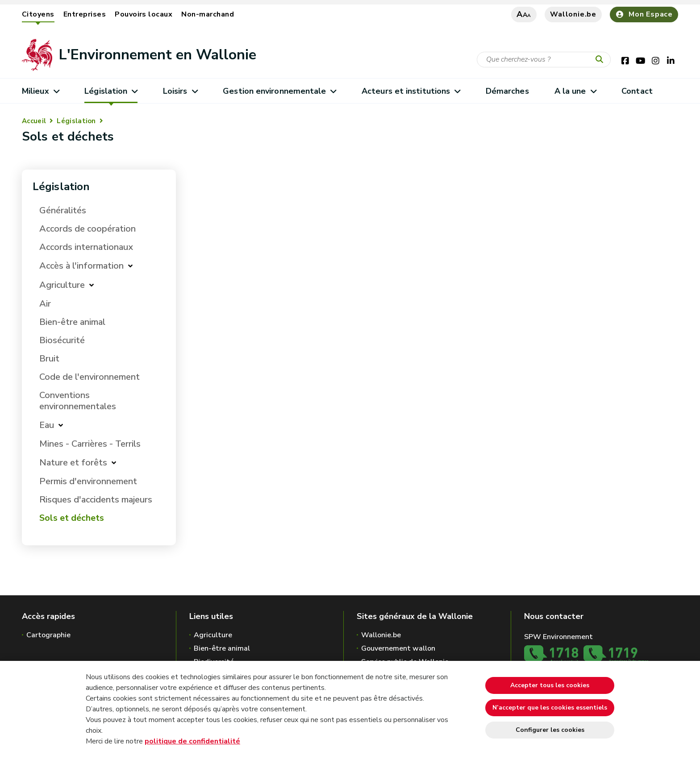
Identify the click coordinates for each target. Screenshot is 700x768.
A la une (575, 91)
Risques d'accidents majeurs (96, 500)
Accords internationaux (86, 247)
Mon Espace (644, 14)
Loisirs (180, 91)
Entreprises (85, 14)
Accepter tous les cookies (550, 685)
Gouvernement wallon (398, 648)
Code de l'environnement (90, 377)
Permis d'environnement (88, 481)
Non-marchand (208, 14)
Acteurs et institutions (411, 91)
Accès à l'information (81, 266)
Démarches (507, 91)
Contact (637, 91)
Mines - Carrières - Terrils (90, 444)
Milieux (40, 91)
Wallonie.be (573, 14)
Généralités (63, 210)
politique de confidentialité (192, 741)
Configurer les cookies (550, 730)
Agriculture (62, 285)
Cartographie (48, 635)
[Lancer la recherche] (601, 60)
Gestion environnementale (279, 91)
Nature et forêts (73, 463)
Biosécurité (62, 340)
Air (45, 304)
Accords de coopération (87, 229)
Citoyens (38, 14)
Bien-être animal (72, 322)
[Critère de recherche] (544, 60)
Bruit (49, 359)
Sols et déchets (72, 518)
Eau (47, 425)
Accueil (34, 121)
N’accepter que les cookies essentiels (550, 708)
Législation (111, 91)
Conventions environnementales (78, 401)
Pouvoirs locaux (144, 14)
